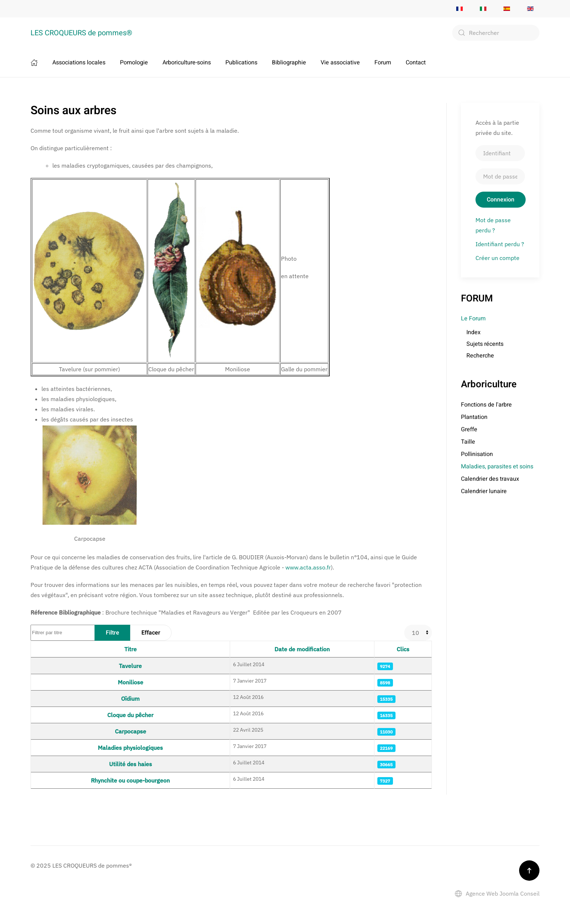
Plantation (474, 417)
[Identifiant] (500, 153)
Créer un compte (497, 258)
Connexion (501, 200)
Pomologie (134, 63)
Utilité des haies (131, 764)
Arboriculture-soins (187, 63)
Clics (403, 649)
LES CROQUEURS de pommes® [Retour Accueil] (81, 33)
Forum (383, 63)
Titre (131, 649)
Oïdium (130, 699)
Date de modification (302, 649)
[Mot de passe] (500, 176)
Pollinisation (477, 454)
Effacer (151, 633)
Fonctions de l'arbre (486, 405)
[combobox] (496, 33)
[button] (529, 871)
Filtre (113, 633)
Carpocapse (131, 731)
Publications (241, 63)
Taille (468, 442)
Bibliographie (289, 63)
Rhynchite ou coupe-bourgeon (130, 780)
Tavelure (130, 666)
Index (473, 332)
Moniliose (131, 682)
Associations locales (79, 63)
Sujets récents (485, 344)
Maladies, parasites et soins (497, 467)
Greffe (469, 429)
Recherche (480, 356)
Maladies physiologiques (130, 748)
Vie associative (340, 63)
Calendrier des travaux (490, 479)
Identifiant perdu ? (500, 244)
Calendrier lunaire (484, 491)
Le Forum (473, 319)
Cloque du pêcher (130, 715)
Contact (416, 63)
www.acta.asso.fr (308, 567)
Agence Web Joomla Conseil (497, 893)
